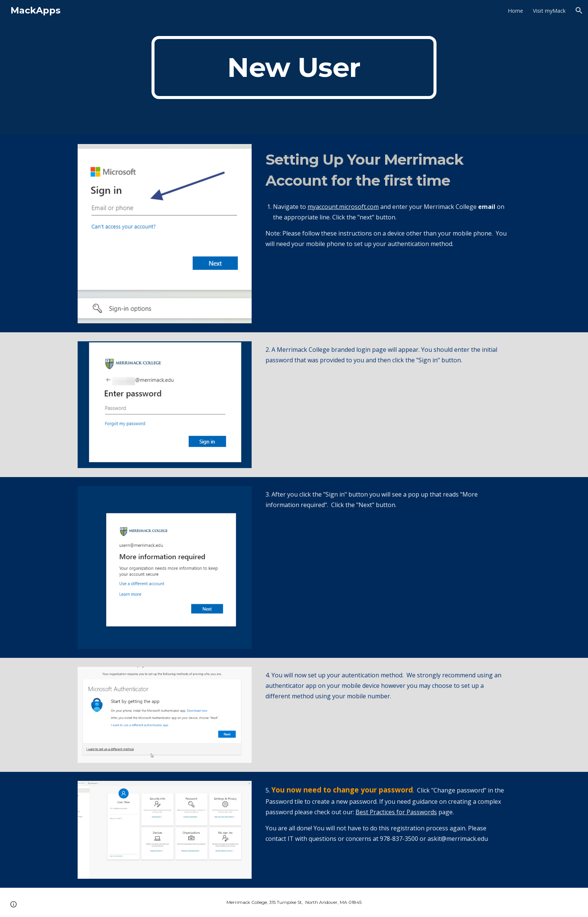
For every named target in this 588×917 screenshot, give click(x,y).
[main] (294, 68)
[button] (579, 11)
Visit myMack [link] (549, 11)
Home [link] (515, 11)
